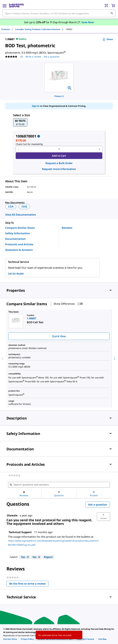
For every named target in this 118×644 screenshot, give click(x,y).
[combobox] (59, 13)
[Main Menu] (5, 6)
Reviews (67, 228)
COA (11, 206)
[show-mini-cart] (113, 6)
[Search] (112, 13)
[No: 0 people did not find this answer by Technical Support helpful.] (36, 557)
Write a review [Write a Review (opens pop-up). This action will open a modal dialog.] (33, 57)
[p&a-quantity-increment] (100, 149)
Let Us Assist (16, 274)
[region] (59, 77)
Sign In (36, 106)
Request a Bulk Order (59, 163)
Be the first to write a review (29, 584)
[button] (20, 122)
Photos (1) (59, 96)
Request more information (59, 169)
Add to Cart (59, 156)
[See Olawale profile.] (12, 515)
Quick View (59, 336)
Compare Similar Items (20, 228)
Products (5, 29)
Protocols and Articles (19, 244)
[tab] (8, 29)
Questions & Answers (19, 250)
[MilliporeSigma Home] (16, 6)
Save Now (88, 22)
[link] (14, 475)
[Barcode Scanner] (106, 6)
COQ (24, 206)
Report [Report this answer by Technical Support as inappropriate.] (48, 557)
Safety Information (18, 233)
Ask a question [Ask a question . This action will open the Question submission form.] (52, 57)
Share (108, 39)
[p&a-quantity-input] (59, 149)
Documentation (15, 239)
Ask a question (98, 505)
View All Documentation (21, 215)
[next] (115, 359)
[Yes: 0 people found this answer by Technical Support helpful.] (25, 557)
